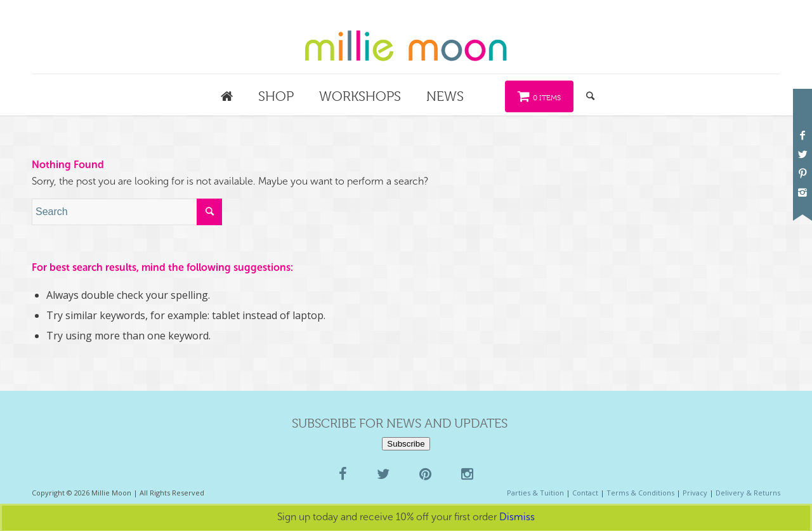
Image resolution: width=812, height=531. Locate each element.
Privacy (695, 493)
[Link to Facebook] (802, 135)
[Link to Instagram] (802, 192)
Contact (585, 493)
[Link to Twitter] (802, 154)
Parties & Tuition (535, 493)
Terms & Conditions (640, 493)
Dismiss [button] (517, 517)
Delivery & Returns (748, 493)
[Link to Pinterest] (802, 173)
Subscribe (406, 444)
